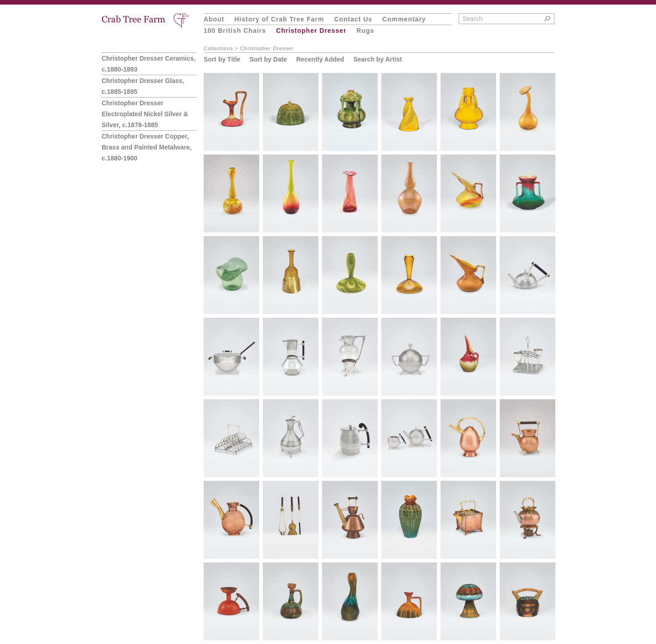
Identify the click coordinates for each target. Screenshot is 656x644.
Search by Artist (377, 59)
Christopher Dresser (311, 31)
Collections (218, 48)
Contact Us (353, 19)
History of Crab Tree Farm (279, 19)
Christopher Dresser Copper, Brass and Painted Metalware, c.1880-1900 (147, 147)
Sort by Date (268, 59)
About (214, 19)
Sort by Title (222, 59)
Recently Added (320, 59)
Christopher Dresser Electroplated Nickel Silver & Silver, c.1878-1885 (145, 114)
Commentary (404, 19)
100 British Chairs (235, 31)
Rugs (365, 31)
